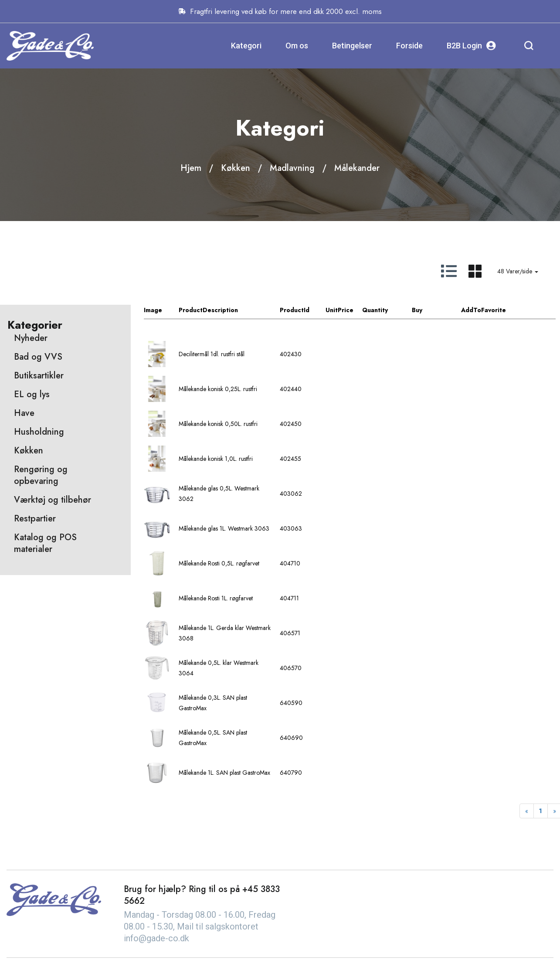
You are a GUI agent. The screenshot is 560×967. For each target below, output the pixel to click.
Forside (409, 46)
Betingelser (352, 46)
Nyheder (31, 338)
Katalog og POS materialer (45, 543)
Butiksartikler (39, 376)
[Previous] (527, 811)
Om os (297, 46)
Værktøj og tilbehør (53, 500)
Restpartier (35, 519)
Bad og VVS (38, 357)
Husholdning (39, 432)
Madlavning (292, 168)
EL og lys (32, 394)
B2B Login (471, 46)
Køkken (236, 168)
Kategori (246, 46)
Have (24, 413)
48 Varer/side (518, 271)
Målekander (357, 168)
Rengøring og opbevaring (41, 475)
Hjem (191, 168)
